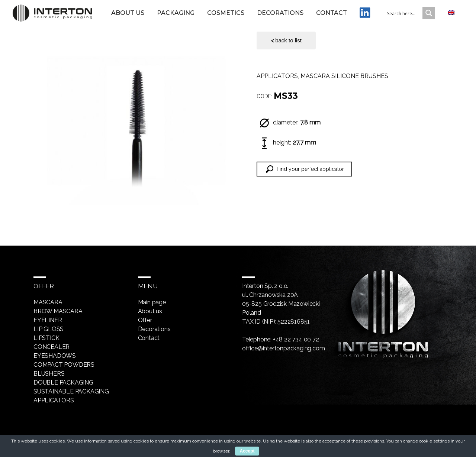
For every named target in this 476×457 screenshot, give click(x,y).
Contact (336, 16)
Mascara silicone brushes (344, 76)
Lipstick (46, 338)
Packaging (181, 16)
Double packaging (63, 383)
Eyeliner (48, 320)
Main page (152, 302)
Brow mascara (58, 311)
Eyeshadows (55, 356)
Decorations (285, 16)
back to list (286, 40)
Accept (247, 451)
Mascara (48, 302)
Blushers (49, 374)
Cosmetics (231, 16)
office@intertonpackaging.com (283, 348)
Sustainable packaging (71, 391)
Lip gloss (49, 329)
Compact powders (64, 365)
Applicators (277, 76)
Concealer (52, 347)
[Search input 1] (414, 16)
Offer (145, 320)
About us (138, 16)
